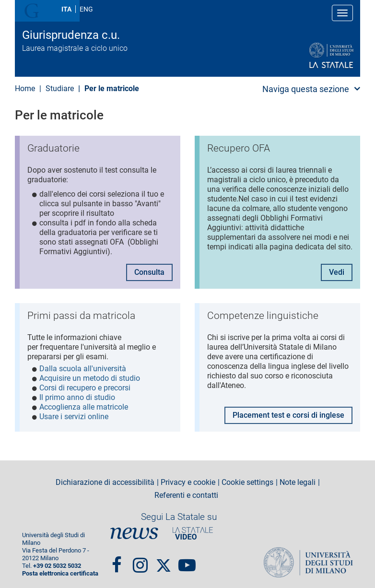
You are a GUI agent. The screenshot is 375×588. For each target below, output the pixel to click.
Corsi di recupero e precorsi (85, 385)
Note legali (298, 478)
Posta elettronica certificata (60, 569)
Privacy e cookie (188, 478)
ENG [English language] (86, 9)
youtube (187, 556)
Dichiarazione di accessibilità (105, 478)
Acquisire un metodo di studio (90, 376)
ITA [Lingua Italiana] (66, 9)
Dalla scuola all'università (83, 366)
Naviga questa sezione (306, 89)
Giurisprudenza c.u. (71, 35)
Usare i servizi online (74, 414)
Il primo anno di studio (77, 395)
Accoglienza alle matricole (84, 405)
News (134, 528)
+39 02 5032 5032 (57, 561)
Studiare (60, 88)
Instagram (140, 556)
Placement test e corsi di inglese (288, 410)
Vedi (337, 270)
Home (25, 88)
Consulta (149, 270)
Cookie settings (247, 478)
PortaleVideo (193, 528)
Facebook (117, 556)
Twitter (164, 556)
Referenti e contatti (186, 491)
